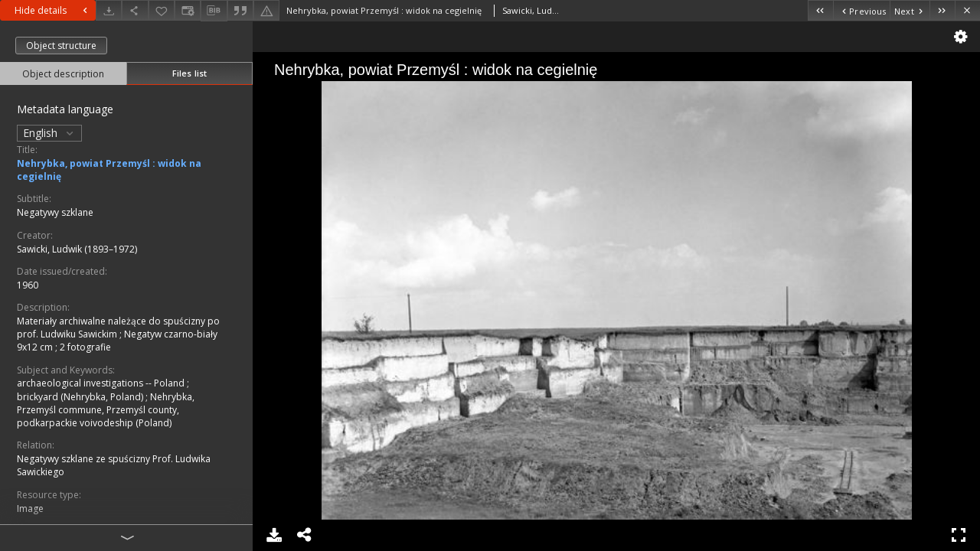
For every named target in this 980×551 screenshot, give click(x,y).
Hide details (53, 10)
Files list (189, 73)
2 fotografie (85, 347)
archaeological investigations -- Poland (102, 383)
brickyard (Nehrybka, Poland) (81, 397)
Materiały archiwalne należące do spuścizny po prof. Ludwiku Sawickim (118, 328)
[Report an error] (266, 10)
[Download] (109, 10)
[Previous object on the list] (861, 10)
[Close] (967, 10)
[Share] (135, 10)
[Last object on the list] (942, 10)
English (49, 133)
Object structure (61, 46)
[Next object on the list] (910, 10)
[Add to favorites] (162, 10)
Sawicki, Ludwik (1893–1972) (77, 249)
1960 (28, 285)
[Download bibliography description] (214, 11)
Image (30, 509)
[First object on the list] (820, 10)
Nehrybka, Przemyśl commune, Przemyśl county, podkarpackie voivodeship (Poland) (106, 410)
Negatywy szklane (55, 212)
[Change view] (188, 10)
